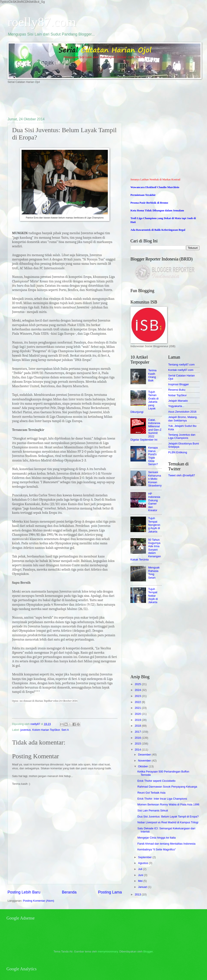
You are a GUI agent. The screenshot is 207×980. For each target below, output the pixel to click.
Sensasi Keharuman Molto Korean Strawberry (155, 479)
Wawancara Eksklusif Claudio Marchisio (155, 187)
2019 (138, 720)
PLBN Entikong (178, 452)
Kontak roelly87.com (181, 370)
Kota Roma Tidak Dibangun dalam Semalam (157, 211)
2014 (138, 750)
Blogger (148, 951)
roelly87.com (42, 22)
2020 (138, 714)
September (145, 857)
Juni (141, 875)
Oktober (143, 766)
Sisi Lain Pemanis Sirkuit (153, 810)
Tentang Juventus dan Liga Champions (182, 436)
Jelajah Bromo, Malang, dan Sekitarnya (183, 419)
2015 (138, 744)
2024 (138, 690)
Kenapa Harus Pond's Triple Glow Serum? (153, 456)
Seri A (65, 730)
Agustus (143, 863)
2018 (138, 726)
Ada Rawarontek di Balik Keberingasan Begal (158, 230)
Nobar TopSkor (177, 395)
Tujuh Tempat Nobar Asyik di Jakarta (153, 596)
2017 (138, 732)
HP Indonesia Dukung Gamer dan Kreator (154, 502)
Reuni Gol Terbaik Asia (151, 793)
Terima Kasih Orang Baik (152, 375)
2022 (138, 702)
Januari (143, 887)
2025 (138, 684)
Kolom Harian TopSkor (46, 730)
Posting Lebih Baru (24, 892)
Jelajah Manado (178, 401)
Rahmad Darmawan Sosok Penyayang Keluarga (167, 787)
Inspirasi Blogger (179, 384)
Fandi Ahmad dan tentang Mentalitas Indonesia (166, 844)
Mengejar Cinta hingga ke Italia (157, 838)
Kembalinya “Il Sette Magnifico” (157, 849)
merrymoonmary (108, 951)
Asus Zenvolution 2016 (182, 412)
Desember (145, 755)
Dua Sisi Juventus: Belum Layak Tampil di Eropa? (168, 817)
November (145, 761)
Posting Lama (110, 892)
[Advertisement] (86, 100)
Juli (140, 869)
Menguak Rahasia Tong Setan (154, 572)
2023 (138, 696)
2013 (138, 894)
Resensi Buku (177, 390)
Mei (141, 881)
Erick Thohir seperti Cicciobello (156, 781)
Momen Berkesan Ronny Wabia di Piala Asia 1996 (168, 804)
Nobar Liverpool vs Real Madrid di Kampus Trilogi (168, 822)
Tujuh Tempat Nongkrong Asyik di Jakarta (154, 525)
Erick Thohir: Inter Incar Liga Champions (162, 799)
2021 (138, 708)
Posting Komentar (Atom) (39, 901)
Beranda (69, 892)
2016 (138, 738)
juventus (26, 730)
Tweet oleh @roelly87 (182, 475)
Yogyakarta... (176, 406)
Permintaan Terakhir (143, 195)
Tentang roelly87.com (181, 365)
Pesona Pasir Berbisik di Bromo (149, 203)
